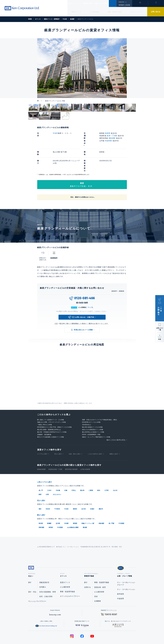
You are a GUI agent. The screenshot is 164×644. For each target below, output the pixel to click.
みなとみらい (57, 479)
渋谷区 (48, 493)
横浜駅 (85, 512)
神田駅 (51, 512)
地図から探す (114, 439)
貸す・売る (32, 577)
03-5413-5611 (82, 288)
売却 (96, 582)
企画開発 (98, 586)
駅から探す (42, 499)
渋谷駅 (66, 508)
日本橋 (58, 475)
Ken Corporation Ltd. (22, 8)
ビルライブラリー (137, 12)
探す (30, 567)
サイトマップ (106, 635)
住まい (72, 3)
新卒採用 (120, 579)
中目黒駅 (121, 508)
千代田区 (57, 493)
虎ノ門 (41, 475)
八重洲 (91, 475)
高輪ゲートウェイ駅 (88, 508)
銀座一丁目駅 (112, 136)
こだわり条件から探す (95, 439)
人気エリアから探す (46, 467)
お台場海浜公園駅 (73, 512)
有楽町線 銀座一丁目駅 (55, 454)
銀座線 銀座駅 (41, 454)
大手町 (107, 475)
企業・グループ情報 (108, 3)
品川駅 (58, 508)
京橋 (66, 475)
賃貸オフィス (65, 567)
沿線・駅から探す (75, 439)
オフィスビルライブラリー (70, 581)
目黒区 (92, 493)
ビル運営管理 (94, 12)
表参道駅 (101, 508)
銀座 (40, 479)
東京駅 (41, 508)
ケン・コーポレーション (126, 574)
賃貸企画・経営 (100, 572)
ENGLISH (121, 2)
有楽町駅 (109, 141)
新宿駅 (75, 508)
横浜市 (101, 493)
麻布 (99, 475)
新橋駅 (49, 508)
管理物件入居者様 (124, 5)
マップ (90, 292)
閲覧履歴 (140, 5)
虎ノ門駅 (111, 508)
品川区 (84, 493)
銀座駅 (108, 133)
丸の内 (115, 475)
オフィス (81, 3)
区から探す (58, 439)
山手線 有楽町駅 (85, 454)
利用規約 (94, 635)
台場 (47, 479)
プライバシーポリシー (78, 635)
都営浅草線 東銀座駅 (71, 454)
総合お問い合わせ (59, 635)
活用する (87, 572)
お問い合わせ (156, 12)
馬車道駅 (41, 512)
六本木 (49, 475)
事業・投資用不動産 (115, 12)
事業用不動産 (93, 3)
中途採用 (120, 584)
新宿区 (75, 493)
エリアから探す (42, 439)
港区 (40, 493)
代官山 (74, 475)
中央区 (55, 133)
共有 (160, 339)
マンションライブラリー (37, 586)
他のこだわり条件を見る (116, 425)
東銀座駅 (112, 138)
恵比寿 (82, 475)
